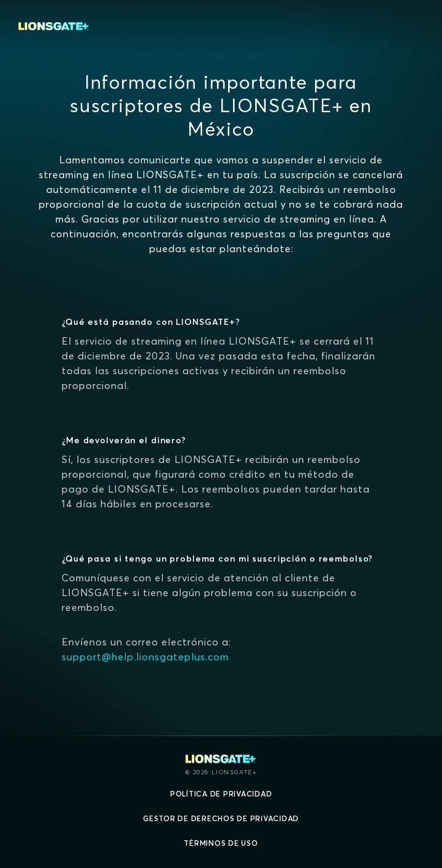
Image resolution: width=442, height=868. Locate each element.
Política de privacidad (221, 794)
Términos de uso (221, 843)
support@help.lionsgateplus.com (145, 657)
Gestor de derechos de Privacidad (221, 818)
